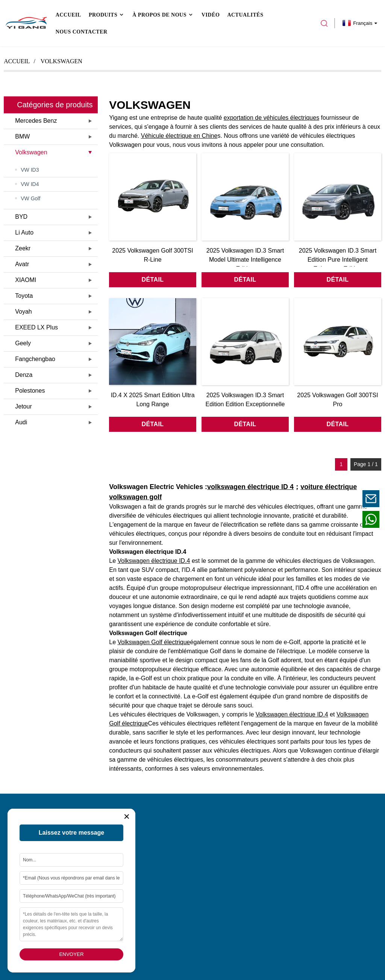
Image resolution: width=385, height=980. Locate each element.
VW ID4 (30, 184)
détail (153, 280)
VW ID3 (30, 170)
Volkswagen (61, 61)
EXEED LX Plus (36, 327)
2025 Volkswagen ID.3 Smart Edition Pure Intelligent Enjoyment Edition (338, 260)
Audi (21, 422)
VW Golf (30, 198)
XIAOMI (26, 280)
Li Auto (24, 232)
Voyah (23, 312)
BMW (22, 136)
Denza (24, 375)
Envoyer (71, 954)
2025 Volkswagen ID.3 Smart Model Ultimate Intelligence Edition (245, 260)
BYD (21, 217)
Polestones (30, 391)
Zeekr (23, 248)
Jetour (23, 406)
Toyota (24, 296)
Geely (23, 343)
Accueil (17, 61)
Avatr (22, 264)
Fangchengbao (35, 359)
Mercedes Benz (36, 121)
